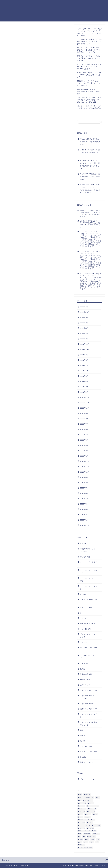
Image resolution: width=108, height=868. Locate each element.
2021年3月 (84, 387)
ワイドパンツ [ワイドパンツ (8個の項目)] (97, 825)
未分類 (83, 741)
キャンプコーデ (86, 608)
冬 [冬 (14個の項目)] (80, 837)
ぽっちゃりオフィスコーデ (88, 572)
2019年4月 (84, 504)
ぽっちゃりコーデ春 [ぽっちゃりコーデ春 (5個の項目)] (93, 806)
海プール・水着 (86, 746)
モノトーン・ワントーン (88, 649)
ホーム (82, 3)
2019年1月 (84, 520)
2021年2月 (84, 392)
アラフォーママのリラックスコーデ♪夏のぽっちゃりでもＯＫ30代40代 (89, 58)
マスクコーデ (85, 642)
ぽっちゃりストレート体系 (88, 580)
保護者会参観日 (86, 674)
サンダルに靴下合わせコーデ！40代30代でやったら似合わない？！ (90, 223)
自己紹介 (83, 757)
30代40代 (84, 543)
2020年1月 (84, 456)
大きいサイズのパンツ (88, 709)
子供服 (83, 736)
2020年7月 (84, 424)
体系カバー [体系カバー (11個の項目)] (97, 834)
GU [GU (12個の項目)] (80, 800)
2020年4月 (84, 440)
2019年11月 (85, 467)
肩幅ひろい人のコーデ (88, 752)
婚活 (82, 730)
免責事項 (23, 865)
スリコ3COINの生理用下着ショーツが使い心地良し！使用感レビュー (90, 177)
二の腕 (83, 669)
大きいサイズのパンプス (88, 716)
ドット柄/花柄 (85, 629)
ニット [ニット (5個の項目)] (96, 814)
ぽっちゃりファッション (88, 588)
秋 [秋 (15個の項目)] (97, 842)
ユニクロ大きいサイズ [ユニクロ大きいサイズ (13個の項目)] (85, 825)
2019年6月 (84, 493)
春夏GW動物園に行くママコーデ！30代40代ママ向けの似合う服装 (89, 91)
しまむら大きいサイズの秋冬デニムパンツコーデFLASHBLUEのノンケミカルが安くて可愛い (90, 189)
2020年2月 (84, 451)
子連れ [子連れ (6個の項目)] (81, 839)
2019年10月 (85, 472)
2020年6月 (84, 429)
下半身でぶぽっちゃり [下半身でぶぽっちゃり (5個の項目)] (85, 831)
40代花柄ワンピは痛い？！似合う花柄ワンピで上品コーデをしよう (89, 75)
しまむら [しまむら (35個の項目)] (91, 803)
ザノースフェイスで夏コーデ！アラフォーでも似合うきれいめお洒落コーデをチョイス (89, 50)
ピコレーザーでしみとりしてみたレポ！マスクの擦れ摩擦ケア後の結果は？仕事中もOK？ (90, 165)
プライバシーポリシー (96, 3)
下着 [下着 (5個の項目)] (95, 831)
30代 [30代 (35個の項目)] (80, 795)
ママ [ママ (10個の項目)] (94, 820)
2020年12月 (85, 397)
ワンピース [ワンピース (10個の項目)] (82, 828)
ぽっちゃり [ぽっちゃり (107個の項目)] (82, 806)
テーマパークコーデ (88, 624)
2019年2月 (84, 515)
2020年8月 (84, 419)
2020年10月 (85, 408)
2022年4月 (84, 333)
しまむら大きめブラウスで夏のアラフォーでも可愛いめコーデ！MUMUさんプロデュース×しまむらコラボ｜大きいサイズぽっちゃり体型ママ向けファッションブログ (91, 241)
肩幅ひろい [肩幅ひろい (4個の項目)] (82, 845)
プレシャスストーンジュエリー (88, 636)
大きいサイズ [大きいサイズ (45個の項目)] (92, 837)
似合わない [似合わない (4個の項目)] (88, 834)
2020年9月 (84, 413)
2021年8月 (84, 360)
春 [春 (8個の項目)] (98, 839)
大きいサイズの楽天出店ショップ (88, 724)
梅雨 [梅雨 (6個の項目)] (86, 842)
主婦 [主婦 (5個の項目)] (80, 834)
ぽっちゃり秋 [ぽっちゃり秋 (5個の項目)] (92, 809)
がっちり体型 (85, 557)
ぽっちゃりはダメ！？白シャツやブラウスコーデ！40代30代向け (89, 108)
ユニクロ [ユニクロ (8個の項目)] (90, 823)
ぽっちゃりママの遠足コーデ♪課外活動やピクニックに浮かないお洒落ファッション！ (89, 42)
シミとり (83, 618)
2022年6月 (84, 328)
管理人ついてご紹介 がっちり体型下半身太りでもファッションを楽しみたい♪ (90, 212)
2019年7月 (84, 488)
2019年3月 (84, 509)
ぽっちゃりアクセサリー (88, 564)
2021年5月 (84, 376)
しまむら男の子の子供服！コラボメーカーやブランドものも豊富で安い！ (90, 233)
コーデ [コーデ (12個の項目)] (81, 814)
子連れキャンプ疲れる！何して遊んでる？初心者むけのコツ (90, 152)
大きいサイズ (85, 685)
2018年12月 (85, 525)
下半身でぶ (84, 664)
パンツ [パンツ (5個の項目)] (81, 817)
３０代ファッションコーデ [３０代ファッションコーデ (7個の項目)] (86, 848)
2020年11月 (85, 403)
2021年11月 (85, 344)
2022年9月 (84, 317)
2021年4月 (84, 381)
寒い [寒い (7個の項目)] (93, 839)
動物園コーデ (85, 680)
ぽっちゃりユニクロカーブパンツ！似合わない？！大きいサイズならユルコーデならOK (89, 100)
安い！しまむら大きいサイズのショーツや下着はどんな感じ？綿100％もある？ (89, 66)
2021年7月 (84, 365)
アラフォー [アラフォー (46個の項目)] (82, 812)
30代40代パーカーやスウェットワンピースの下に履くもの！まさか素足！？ (89, 83)
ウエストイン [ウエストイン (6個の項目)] (91, 812)
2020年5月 (84, 435)
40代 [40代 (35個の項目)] (98, 797)
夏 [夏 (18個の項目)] (85, 837)
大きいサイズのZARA (88, 704)
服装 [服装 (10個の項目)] (80, 842)
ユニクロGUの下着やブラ (88, 657)
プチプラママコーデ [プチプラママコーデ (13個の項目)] (84, 820)
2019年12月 (85, 461)
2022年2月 (84, 339)
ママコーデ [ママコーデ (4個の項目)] (82, 823)
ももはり (83, 594)
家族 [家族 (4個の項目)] (87, 839)
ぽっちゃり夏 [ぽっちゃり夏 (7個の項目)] (82, 809)
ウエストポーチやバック (88, 601)
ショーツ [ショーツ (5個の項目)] (88, 814)
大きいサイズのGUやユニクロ (88, 697)
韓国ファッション (87, 762)
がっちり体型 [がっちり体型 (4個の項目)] (82, 803)
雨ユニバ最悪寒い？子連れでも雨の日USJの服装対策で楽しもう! (90, 142)
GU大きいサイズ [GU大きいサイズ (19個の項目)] (89, 800)
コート (83, 613)
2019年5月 (84, 499)
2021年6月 (84, 371)
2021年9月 (84, 355)
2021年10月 (85, 349)
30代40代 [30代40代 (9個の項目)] (88, 795)
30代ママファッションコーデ (88, 550)
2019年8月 (84, 483)
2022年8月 (84, 323)
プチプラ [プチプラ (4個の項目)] (88, 817)
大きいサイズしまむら (88, 690)
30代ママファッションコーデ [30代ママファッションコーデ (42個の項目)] (86, 797)
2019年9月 (84, 477)
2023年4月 (84, 307)
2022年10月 (85, 312)
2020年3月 (84, 445)
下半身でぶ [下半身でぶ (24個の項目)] (91, 828)
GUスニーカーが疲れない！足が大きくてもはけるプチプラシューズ (90, 275)
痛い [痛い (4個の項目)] (92, 842)
